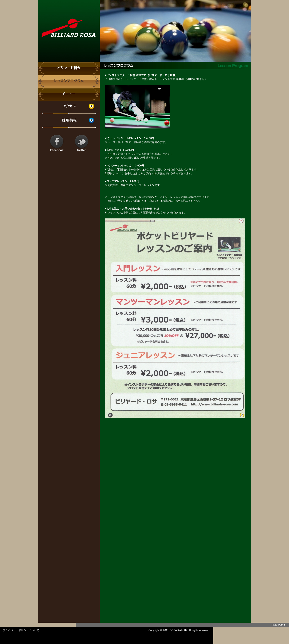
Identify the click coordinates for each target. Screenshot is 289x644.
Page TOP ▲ (279, 625)
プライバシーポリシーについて (21, 630)
